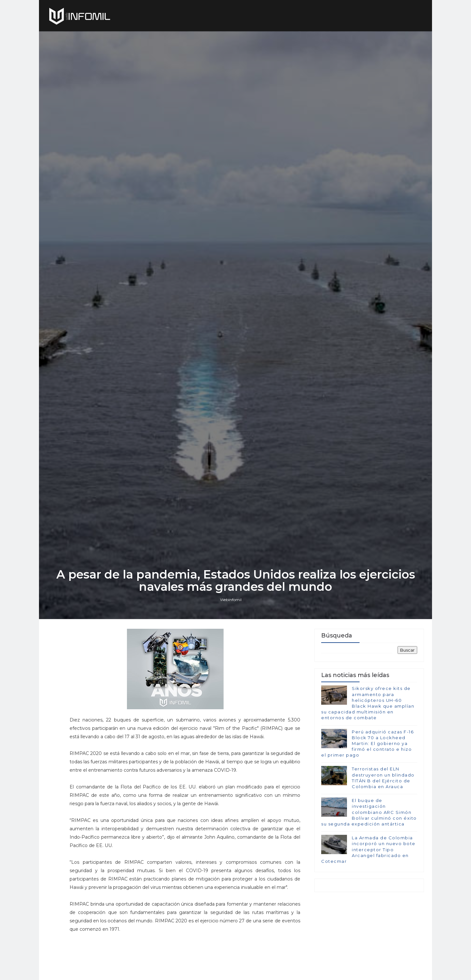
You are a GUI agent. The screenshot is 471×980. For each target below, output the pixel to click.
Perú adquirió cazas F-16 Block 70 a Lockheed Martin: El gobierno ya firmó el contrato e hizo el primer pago (367, 744)
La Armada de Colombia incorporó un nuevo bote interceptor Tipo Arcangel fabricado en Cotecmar (368, 849)
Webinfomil (231, 600)
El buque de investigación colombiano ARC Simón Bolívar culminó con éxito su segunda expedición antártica (369, 812)
